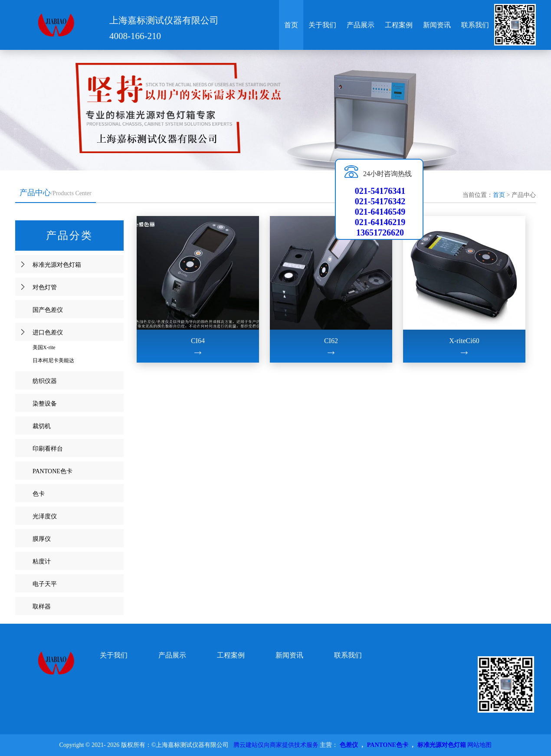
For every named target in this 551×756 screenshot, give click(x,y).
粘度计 (42, 561)
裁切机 (42, 426)
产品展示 (361, 25)
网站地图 (479, 745)
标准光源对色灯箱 (57, 265)
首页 (291, 25)
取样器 (42, 607)
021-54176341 (380, 191)
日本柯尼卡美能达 (53, 360)
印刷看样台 (48, 449)
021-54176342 (380, 201)
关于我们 (322, 25)
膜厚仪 (42, 539)
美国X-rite (44, 347)
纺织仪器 (45, 381)
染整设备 (45, 404)
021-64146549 (380, 212)
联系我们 (475, 25)
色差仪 (349, 745)
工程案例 (399, 25)
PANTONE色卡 (52, 471)
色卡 (39, 494)
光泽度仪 (45, 516)
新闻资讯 (437, 25)
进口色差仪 (48, 332)
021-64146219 (380, 222)
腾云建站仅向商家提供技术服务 (276, 745)
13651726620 (380, 232)
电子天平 (45, 584)
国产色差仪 (48, 310)
